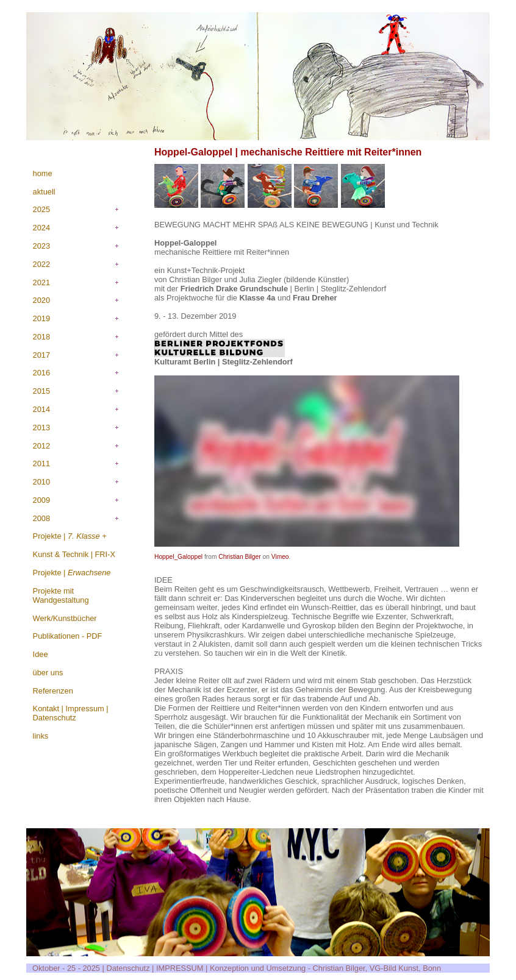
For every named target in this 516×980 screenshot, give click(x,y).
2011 (41, 463)
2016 (41, 373)
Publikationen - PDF (68, 636)
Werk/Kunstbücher (65, 618)
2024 (41, 228)
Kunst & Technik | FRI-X (74, 554)
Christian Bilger (239, 557)
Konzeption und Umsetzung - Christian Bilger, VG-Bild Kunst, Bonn (325, 968)
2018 (41, 337)
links (41, 736)
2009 (41, 500)
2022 (41, 264)
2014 (41, 409)
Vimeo (280, 557)
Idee (41, 654)
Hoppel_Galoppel (178, 557)
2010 (41, 482)
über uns (48, 673)
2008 (41, 518)
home (43, 173)
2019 (41, 318)
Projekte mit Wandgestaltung (61, 595)
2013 (41, 428)
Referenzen (53, 691)
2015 (41, 391)
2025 (41, 209)
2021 (41, 282)
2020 (41, 300)
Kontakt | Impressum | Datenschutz (71, 713)
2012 (41, 446)
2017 (41, 355)
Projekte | (70, 536)
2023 (41, 246)
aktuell (44, 192)
